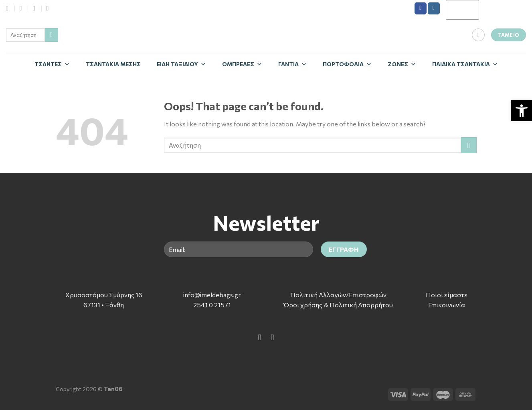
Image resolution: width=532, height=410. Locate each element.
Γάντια (292, 64)
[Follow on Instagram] (434, 8)
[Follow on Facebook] (421, 8)
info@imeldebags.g (211, 295)
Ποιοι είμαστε (447, 295)
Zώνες (402, 64)
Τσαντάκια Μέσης (113, 64)
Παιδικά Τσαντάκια (465, 64)
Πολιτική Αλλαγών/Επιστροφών (338, 295)
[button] (522, 111)
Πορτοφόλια (347, 64)
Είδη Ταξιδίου (181, 64)
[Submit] (52, 35)
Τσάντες (52, 64)
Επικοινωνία (447, 305)
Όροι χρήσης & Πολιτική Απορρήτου (338, 305)
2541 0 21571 (212, 305)
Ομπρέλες (242, 64)
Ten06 (113, 389)
